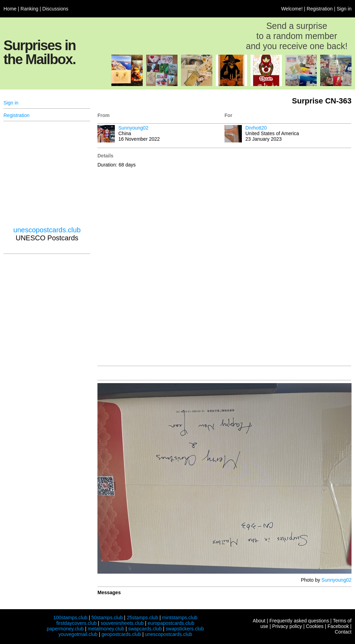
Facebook (338, 626)
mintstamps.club (180, 618)
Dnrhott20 (256, 128)
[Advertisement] (247, 257)
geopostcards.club (121, 634)
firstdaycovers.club (77, 623)
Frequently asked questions (299, 621)
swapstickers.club (185, 629)
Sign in (344, 9)
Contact (343, 632)
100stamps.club (70, 618)
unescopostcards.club (47, 230)
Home (10, 9)
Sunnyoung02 (133, 128)
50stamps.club (107, 618)
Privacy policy (287, 626)
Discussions (56, 9)
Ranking (29, 9)
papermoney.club (65, 629)
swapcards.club (145, 629)
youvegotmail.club (78, 634)
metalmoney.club (106, 629)
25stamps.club (142, 618)
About (259, 621)
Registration (320, 9)
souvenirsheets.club (122, 623)
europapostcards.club (171, 623)
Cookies (315, 626)
